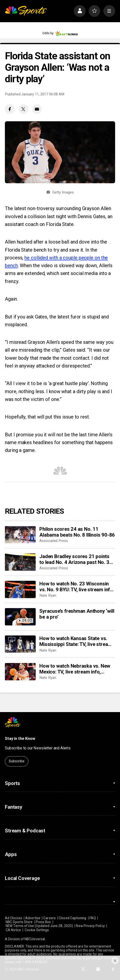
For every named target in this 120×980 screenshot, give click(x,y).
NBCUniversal (35, 939)
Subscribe (17, 761)
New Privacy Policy (90, 926)
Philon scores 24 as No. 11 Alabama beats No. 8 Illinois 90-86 (77, 532)
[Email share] (37, 109)
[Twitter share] (23, 109)
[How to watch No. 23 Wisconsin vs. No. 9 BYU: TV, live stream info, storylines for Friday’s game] (20, 589)
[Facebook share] (10, 109)
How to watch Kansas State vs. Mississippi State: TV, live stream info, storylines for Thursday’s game (76, 641)
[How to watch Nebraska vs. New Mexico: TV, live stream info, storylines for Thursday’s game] (20, 672)
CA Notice (13, 930)
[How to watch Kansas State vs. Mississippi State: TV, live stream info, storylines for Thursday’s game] (20, 644)
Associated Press (54, 541)
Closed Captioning (72, 918)
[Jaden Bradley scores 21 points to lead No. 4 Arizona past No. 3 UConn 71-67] (20, 562)
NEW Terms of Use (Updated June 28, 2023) (39, 926)
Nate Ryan (48, 595)
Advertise (33, 918)
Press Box (43, 922)
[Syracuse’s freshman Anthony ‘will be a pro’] (20, 617)
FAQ (93, 918)
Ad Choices (14, 918)
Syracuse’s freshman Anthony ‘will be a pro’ (77, 614)
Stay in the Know (20, 739)
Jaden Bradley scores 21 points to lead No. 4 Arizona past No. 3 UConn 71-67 (74, 559)
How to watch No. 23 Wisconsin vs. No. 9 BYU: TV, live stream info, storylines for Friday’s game (77, 587)
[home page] (26, 11)
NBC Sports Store (19, 922)
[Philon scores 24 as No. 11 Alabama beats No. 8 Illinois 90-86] (20, 535)
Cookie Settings (37, 930)
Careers (49, 918)
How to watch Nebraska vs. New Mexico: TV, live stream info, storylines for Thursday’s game (75, 669)
